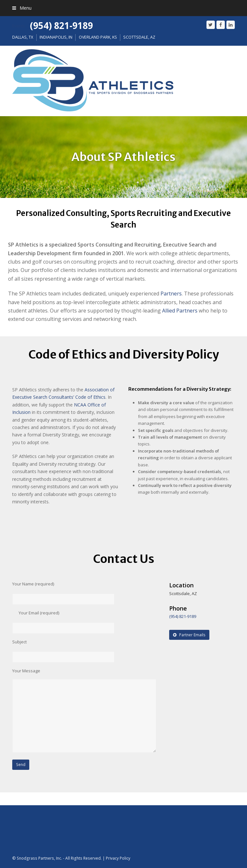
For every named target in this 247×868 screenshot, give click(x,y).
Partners (171, 294)
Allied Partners (180, 311)
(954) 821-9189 (61, 25)
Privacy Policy (118, 858)
